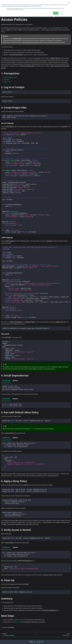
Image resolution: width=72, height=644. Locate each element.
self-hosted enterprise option (31, 42)
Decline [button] (62, 13)
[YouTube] (40, 641)
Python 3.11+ (7, 82)
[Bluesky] (43, 641)
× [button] (69, 3)
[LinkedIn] (37, 641)
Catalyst (49, 28)
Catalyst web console (16, 622)
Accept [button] (56, 13)
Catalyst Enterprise (19, 620)
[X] (35, 641)
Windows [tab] (15, 381)
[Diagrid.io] (31, 641)
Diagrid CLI (7, 80)
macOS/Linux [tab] (6, 381)
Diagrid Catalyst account (10, 77)
